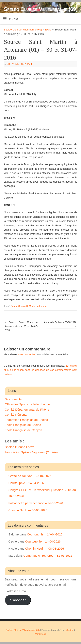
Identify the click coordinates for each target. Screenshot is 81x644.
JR (9, 64)
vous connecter (26, 354)
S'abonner (18, 600)
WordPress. (41, 634)
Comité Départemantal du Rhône (27, 409)
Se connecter (14, 399)
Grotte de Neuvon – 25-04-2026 (30, 476)
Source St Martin (27, 306)
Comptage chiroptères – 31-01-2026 (48, 556)
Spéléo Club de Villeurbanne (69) (41, 9)
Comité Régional (16, 415)
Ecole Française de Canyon (23, 430)
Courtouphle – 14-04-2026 (26, 483)
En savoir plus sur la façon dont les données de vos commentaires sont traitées (40, 370)
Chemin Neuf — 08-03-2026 (28, 510)
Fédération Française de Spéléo (26, 420)
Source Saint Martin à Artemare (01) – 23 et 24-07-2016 (21, 326)
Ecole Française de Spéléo (23, 425)
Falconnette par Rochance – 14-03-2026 (36, 503)
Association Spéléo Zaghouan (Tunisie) (31, 452)
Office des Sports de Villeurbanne (27, 404)
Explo (48, 30)
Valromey (41, 306)
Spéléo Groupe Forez (19, 447)
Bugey (14, 306)
